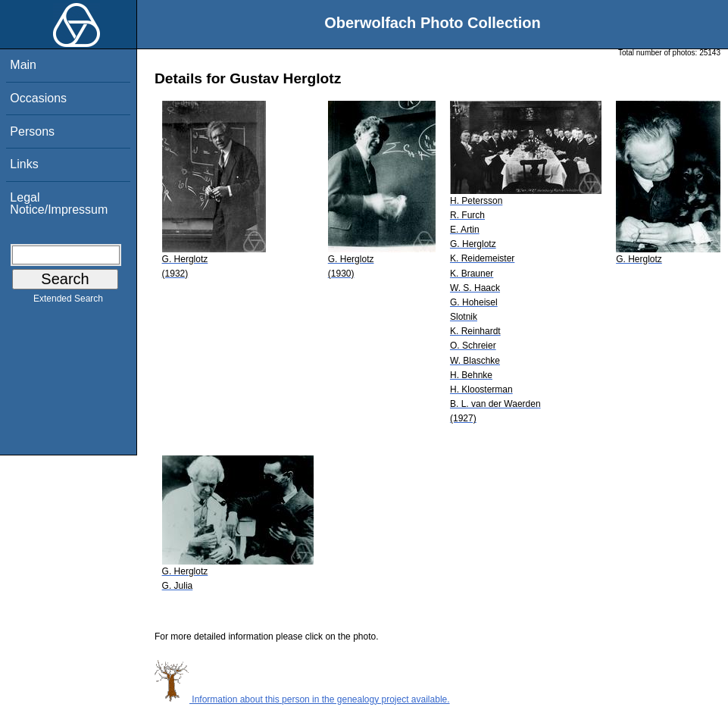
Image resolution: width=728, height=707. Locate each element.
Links (24, 164)
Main (23, 65)
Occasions (38, 98)
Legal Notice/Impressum (59, 203)
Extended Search (68, 302)
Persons (32, 131)
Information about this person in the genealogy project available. (302, 699)
